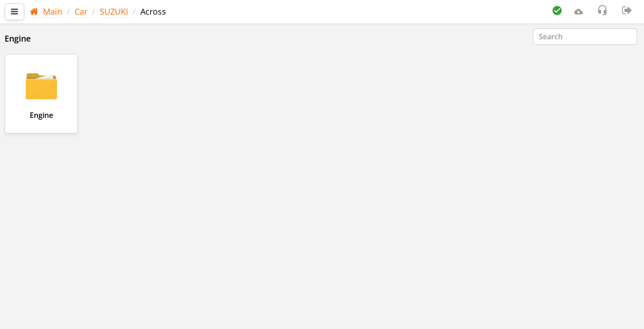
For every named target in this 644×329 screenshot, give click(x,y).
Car (81, 11)
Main (46, 11)
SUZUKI (114, 11)
